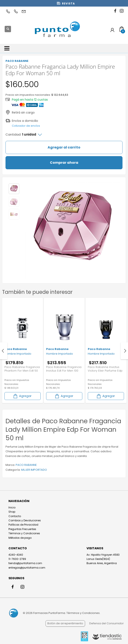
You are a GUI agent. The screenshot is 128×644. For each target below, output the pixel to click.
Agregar (22, 396)
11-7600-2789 (17, 559)
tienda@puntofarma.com (25, 563)
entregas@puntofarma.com (27, 568)
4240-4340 (16, 555)
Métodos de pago (20, 538)
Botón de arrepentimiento (65, 623)
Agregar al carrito (64, 147)
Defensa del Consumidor (107, 623)
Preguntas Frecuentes (22, 529)
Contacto (15, 516)
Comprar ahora (64, 163)
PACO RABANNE (26, 465)
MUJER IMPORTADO (34, 470)
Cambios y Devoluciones (25, 520)
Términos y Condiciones (24, 533)
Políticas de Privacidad (23, 525)
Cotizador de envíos (26, 126)
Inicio (12, 507)
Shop (12, 512)
